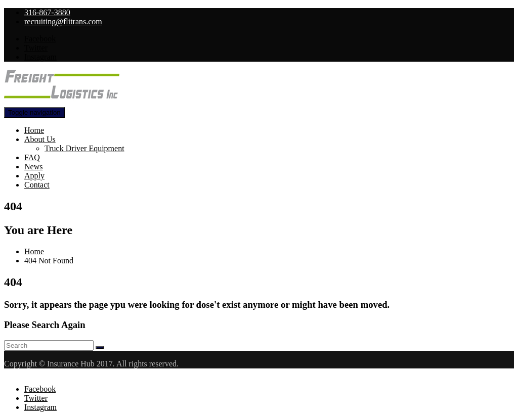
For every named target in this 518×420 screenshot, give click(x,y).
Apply (34, 176)
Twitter (36, 48)
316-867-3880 (47, 12)
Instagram (40, 57)
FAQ (32, 157)
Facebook (40, 39)
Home (34, 130)
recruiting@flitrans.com (63, 21)
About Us (40, 139)
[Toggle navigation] (34, 112)
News (33, 167)
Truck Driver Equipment (84, 148)
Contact (37, 185)
